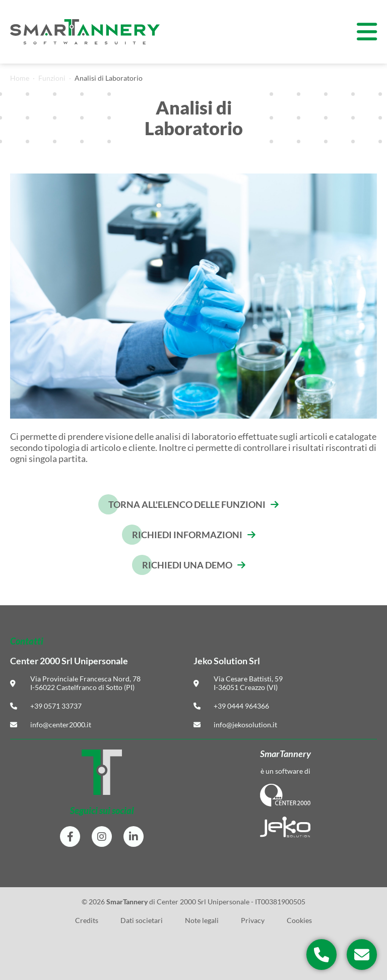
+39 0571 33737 (56, 706)
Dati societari (142, 920)
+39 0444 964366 (241, 706)
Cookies (299, 920)
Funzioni (52, 78)
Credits (87, 920)
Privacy (253, 920)
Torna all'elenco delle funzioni (187, 504)
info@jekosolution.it (245, 725)
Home (20, 78)
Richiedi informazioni (187, 535)
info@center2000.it (61, 725)
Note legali (202, 920)
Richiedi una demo (187, 565)
